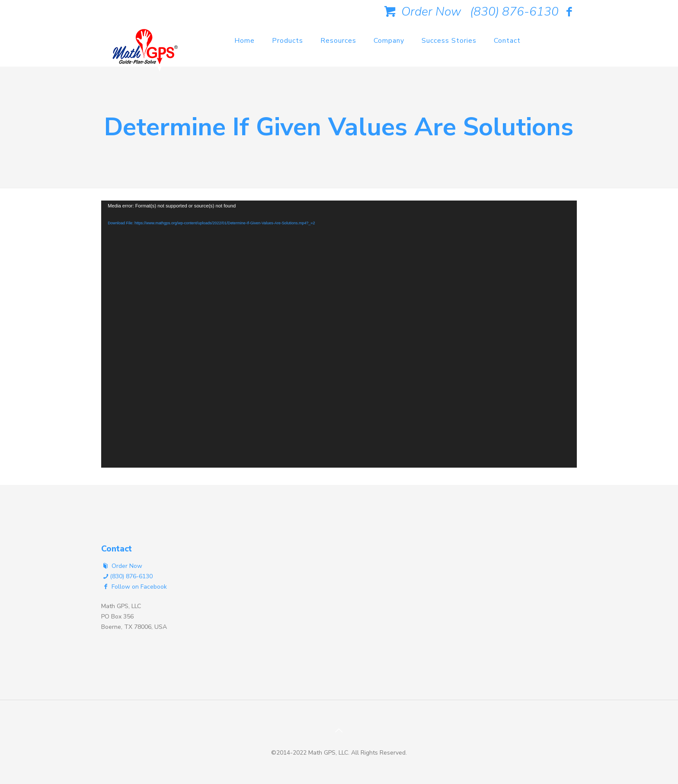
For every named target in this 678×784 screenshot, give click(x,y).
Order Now (421, 12)
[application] (339, 334)
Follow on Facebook (134, 587)
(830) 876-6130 (514, 12)
